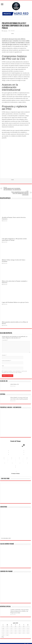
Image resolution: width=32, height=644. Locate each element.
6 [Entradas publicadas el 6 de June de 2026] (24, 572)
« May (2, 583)
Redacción (5, 31)
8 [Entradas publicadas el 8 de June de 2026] (3, 574)
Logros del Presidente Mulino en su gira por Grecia (15, 302)
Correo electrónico (6, 360)
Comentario (5, 340)
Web (3, 366)
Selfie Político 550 (15, 384)
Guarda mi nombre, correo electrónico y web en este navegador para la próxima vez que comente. (14, 372)
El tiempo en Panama (16, 473)
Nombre (4, 355)
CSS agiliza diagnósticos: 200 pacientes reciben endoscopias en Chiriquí (14, 239)
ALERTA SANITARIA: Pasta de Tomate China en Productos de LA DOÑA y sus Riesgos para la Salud (19, 557)
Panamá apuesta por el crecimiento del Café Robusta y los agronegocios (12, 188)
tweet (12, 33)
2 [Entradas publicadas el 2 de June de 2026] (7, 572)
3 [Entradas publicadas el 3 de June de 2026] (11, 572)
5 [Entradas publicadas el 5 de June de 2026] (20, 572)
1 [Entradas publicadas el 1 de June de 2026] (3, 572)
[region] (16, 494)
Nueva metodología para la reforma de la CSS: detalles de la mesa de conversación (20, 193)
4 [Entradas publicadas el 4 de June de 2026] (16, 572)
